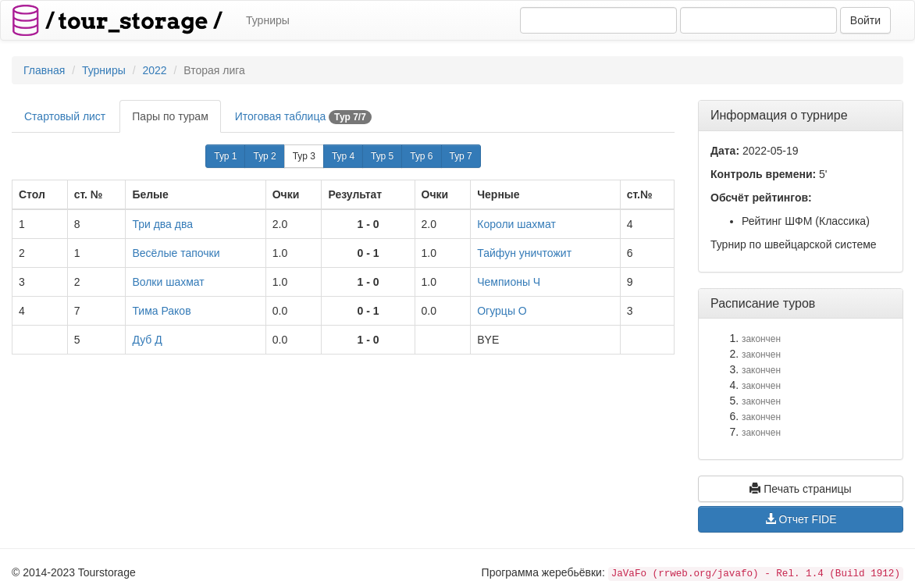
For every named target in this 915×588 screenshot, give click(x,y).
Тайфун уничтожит (524, 253)
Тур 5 (382, 156)
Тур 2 (264, 156)
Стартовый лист (65, 116)
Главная (44, 70)
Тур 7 (461, 156)
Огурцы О (502, 311)
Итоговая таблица (303, 117)
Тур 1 (225, 156)
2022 (154, 70)
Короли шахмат (516, 224)
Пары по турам (170, 116)
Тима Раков (161, 311)
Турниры (268, 20)
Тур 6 (421, 156)
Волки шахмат (168, 282)
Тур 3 (304, 156)
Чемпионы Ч (509, 282)
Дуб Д (147, 340)
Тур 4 (343, 156)
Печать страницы (800, 489)
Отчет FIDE (801, 519)
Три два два (162, 224)
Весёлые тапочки (176, 253)
